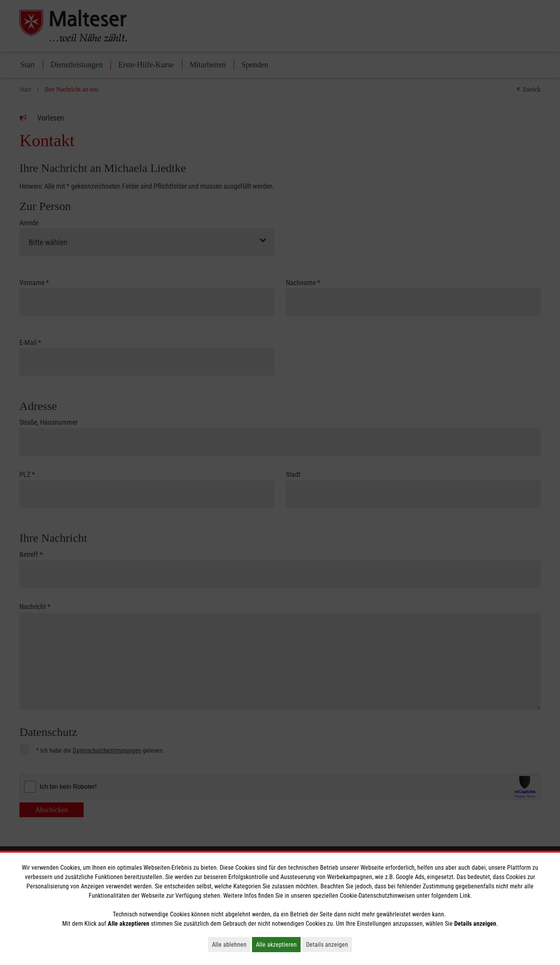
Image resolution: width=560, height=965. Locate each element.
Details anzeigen (329, 944)
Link (465, 896)
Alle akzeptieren (278, 944)
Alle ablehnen (231, 944)
